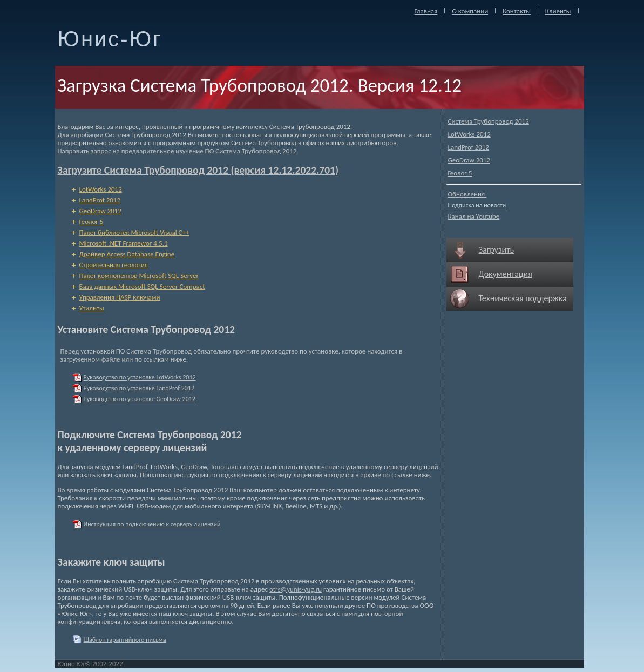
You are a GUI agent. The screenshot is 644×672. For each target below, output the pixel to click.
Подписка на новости (477, 205)
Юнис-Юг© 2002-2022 (90, 664)
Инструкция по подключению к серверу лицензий (152, 524)
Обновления (467, 194)
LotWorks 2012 (469, 134)
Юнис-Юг (110, 39)
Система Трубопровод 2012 (489, 121)
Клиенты (558, 11)
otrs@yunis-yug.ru (296, 589)
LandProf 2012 (469, 147)
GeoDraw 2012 (469, 160)
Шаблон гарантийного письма (125, 640)
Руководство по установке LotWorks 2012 (140, 377)
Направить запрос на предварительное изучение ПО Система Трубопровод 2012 (177, 151)
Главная (426, 11)
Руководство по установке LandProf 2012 (139, 388)
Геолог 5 (460, 173)
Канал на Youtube (474, 216)
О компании (470, 11)
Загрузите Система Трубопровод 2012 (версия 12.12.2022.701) (198, 170)
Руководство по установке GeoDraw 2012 (140, 399)
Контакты (517, 11)
